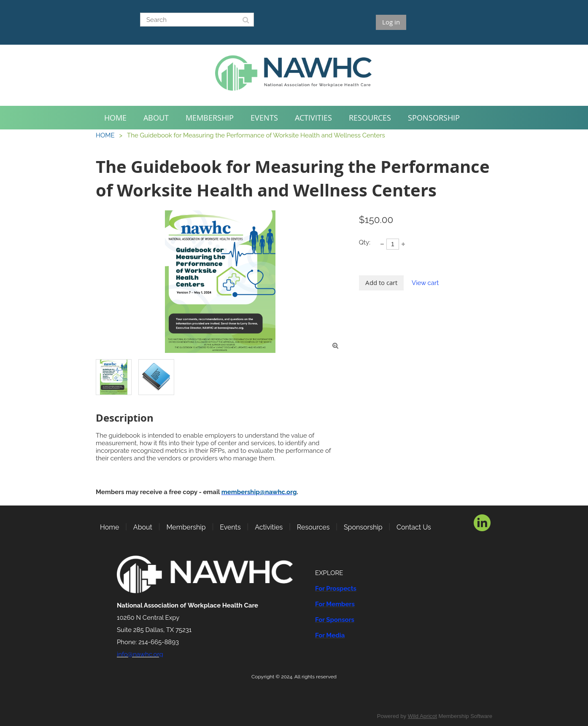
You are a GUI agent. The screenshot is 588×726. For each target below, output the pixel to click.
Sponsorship (363, 527)
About (143, 527)
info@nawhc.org (140, 654)
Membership (186, 527)
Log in (391, 22)
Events (230, 527)
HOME (105, 135)
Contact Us (414, 527)
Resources (313, 527)
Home (109, 527)
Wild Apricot (422, 716)
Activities (269, 527)
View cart (425, 283)
